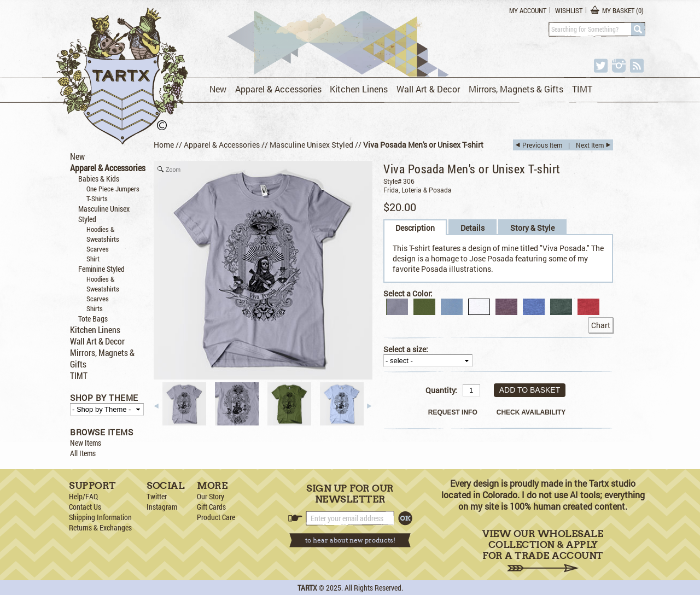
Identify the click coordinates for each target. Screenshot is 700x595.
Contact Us (85, 507)
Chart (601, 325)
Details (472, 228)
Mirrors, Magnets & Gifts (516, 89)
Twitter (157, 496)
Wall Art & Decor (428, 89)
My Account (528, 10)
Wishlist (569, 10)
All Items (83, 453)
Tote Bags (93, 319)
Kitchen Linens (359, 89)
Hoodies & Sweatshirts (103, 234)
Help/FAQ (83, 496)
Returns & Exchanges (100, 527)
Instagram (162, 507)
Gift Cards (211, 507)
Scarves (98, 249)
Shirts (95, 308)
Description (415, 228)
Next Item (590, 145)
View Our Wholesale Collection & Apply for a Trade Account (543, 550)
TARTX (307, 588)
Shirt (93, 259)
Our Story (211, 496)
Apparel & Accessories (278, 89)
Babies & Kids (99, 179)
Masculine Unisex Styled (311, 145)
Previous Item (542, 145)
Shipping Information (100, 517)
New (218, 89)
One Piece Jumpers (113, 189)
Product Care (216, 517)
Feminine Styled (101, 269)
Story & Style (532, 228)
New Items (86, 443)
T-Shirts (97, 199)
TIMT (582, 89)
